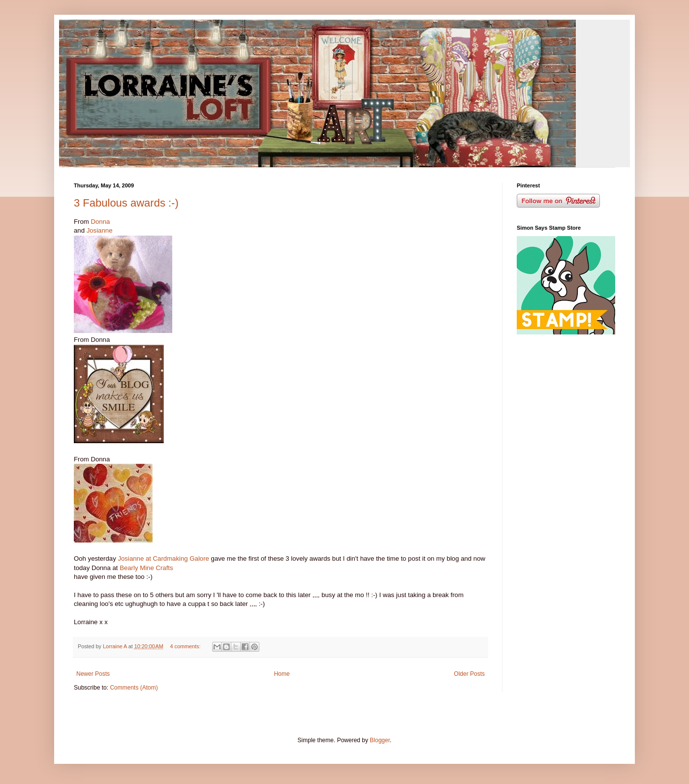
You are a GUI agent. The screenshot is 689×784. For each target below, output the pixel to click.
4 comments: (186, 646)
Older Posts (469, 674)
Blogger (380, 740)
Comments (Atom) (134, 688)
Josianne (100, 230)
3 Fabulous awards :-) (126, 203)
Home (282, 674)
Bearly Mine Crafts (146, 568)
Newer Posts (93, 674)
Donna (100, 222)
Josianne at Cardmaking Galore (163, 558)
